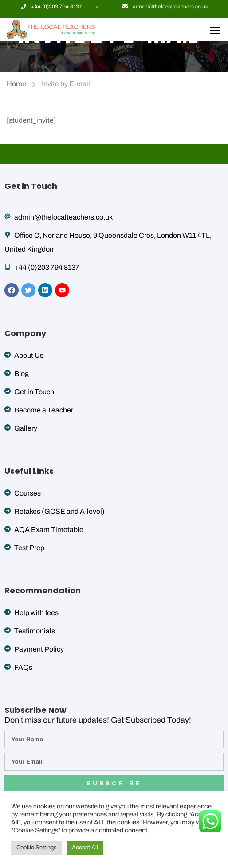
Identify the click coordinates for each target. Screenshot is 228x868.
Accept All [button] (85, 848)
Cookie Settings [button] (37, 848)
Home (16, 84)
